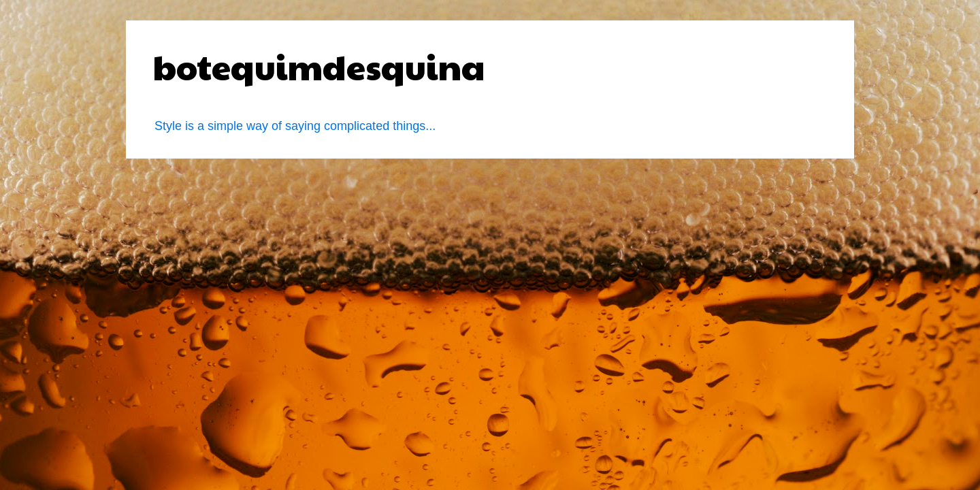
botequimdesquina (319, 66)
